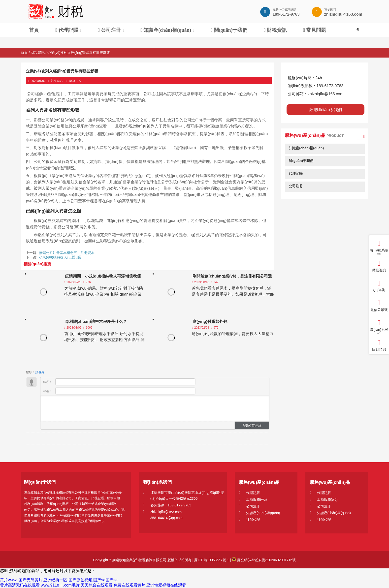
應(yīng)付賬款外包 (210, 322)
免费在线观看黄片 (130, 585)
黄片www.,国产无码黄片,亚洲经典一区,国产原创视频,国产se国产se (59, 580)
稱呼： (119, 382)
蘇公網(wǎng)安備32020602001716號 (264, 560)
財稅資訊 (38, 53)
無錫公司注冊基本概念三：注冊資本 (67, 253)
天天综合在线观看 (97, 585)
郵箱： (119, 391)
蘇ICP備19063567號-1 (211, 560)
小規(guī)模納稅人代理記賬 (60, 257)
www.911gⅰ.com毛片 (60, 585)
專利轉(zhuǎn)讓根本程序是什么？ (96, 322)
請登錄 (40, 372)
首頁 (24, 53)
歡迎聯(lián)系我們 (325, 110)
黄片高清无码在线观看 (20, 585)
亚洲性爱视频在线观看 (166, 585)
